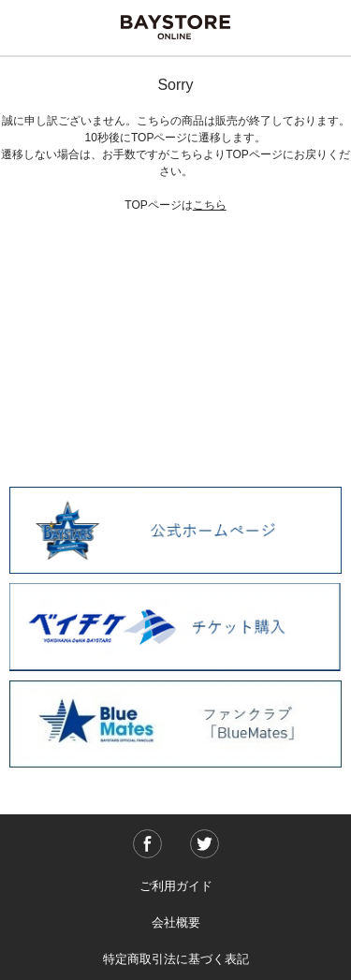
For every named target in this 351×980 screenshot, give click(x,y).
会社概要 (176, 922)
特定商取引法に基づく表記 (176, 959)
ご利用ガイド (176, 886)
